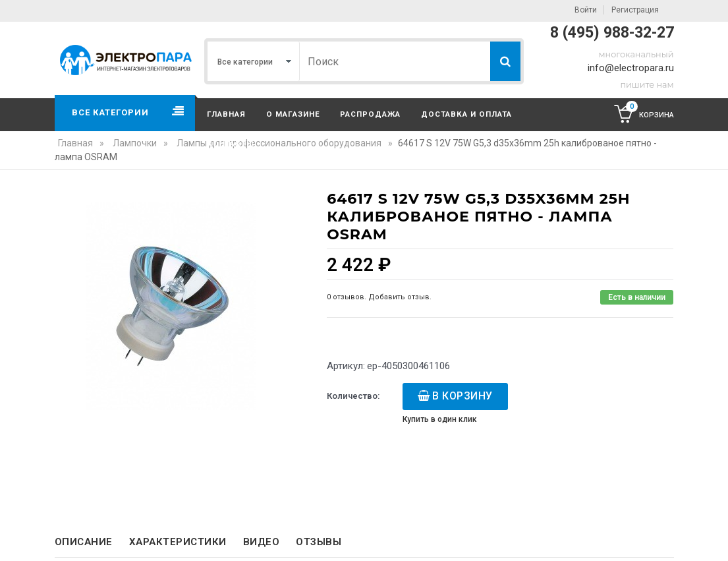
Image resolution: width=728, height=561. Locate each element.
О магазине (293, 114)
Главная (226, 114)
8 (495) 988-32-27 (612, 33)
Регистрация (635, 10)
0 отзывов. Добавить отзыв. (379, 297)
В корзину (462, 396)
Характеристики (178, 542)
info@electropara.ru (631, 68)
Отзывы (319, 542)
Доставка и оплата (466, 114)
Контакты (230, 144)
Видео (262, 542)
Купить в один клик (440, 419)
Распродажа (370, 114)
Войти (586, 10)
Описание (84, 542)
